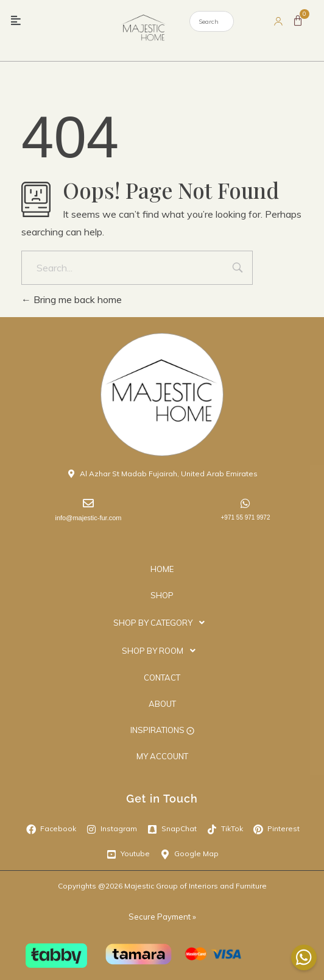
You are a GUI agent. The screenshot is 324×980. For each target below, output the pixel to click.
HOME (162, 569)
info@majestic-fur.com (89, 518)
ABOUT (162, 704)
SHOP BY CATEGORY (162, 623)
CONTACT (162, 678)
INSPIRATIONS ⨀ (162, 730)
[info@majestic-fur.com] (88, 503)
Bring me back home (72, 299)
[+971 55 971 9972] (245, 503)
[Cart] (298, 21)
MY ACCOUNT (162, 756)
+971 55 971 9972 (246, 517)
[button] (16, 21)
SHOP (162, 595)
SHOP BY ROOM (162, 651)
